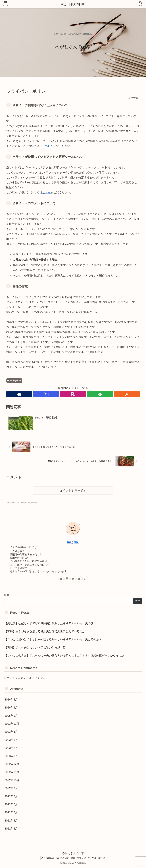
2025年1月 (11, 716)
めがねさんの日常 (73, 4)
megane (73, 543)
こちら (46, 146)
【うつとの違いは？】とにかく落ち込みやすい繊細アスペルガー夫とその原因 (53, 640)
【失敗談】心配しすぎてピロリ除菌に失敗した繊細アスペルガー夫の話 (49, 624)
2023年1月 (11, 757)
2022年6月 (11, 813)
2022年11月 (12, 773)
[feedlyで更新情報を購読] (100, 395)
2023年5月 (11, 732)
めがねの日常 (46, 858)
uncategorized (14, 381)
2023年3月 (11, 740)
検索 (7, 596)
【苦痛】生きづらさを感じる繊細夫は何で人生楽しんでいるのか (45, 632)
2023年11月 (12, 724)
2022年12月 (12, 765)
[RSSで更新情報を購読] (127, 395)
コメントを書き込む (73, 491)
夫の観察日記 (62, 858)
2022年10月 (12, 781)
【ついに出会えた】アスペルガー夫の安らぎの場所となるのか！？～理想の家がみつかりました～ (66, 656)
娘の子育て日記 (79, 858)
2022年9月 (11, 789)
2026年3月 (11, 708)
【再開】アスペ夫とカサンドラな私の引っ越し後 (35, 648)
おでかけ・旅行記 (98, 858)
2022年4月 (11, 829)
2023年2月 (11, 748)
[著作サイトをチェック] (19, 395)
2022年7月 (11, 805)
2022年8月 (11, 797)
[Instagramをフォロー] (46, 395)
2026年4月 (11, 700)
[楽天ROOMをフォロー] (73, 395)
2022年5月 (11, 821)
